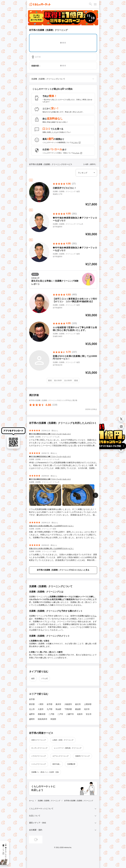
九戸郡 (50, 709)
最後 (76, 380)
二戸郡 (51, 714)
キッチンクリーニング (39, 748)
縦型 (87, 616)
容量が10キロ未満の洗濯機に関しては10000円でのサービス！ (51, 526)
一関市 (41, 704)
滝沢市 (87, 709)
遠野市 (32, 714)
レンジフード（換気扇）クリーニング (68, 748)
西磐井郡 (42, 714)
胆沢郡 (32, 704)
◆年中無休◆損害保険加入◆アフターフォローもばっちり (50, 434)
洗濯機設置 (71, 764)
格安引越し (57, 764)
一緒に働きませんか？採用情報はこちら (4, 851)
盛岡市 (32, 719)
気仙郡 (58, 709)
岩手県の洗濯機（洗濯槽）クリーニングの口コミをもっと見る (63, 570)
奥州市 (58, 704)
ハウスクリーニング (39, 756)
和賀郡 (53, 719)
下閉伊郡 (68, 709)
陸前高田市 (43, 719)
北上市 (32, 709)
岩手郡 (50, 704)
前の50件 (58, 380)
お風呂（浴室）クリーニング (63, 740)
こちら (77, 143)
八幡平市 (70, 714)
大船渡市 (68, 704)
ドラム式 (44, 679)
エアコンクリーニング (61, 756)
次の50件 (68, 380)
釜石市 (78, 704)
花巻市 (80, 714)
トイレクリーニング (39, 764)
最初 (50, 380)
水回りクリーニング (39, 740)
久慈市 (41, 709)
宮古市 (89, 714)
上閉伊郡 (88, 704)
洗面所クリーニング (82, 756)
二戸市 (60, 714)
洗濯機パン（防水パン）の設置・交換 (45, 772)
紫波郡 (78, 709)
